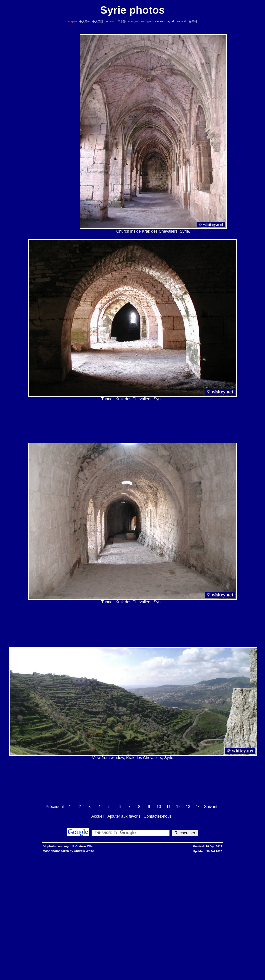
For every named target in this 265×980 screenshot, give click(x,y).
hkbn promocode (91, 858)
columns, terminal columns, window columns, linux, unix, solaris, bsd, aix (46, 965)
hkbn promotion (111, 858)
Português (147, 21)
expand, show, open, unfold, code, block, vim (37, 970)
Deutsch (160, 21)
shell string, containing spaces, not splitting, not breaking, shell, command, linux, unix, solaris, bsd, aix (180, 941)
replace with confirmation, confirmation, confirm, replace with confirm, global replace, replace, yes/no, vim (127, 970)
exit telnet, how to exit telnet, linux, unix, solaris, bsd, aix (147, 959)
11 (169, 807)
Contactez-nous (158, 816)
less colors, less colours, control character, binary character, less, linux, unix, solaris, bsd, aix (76, 917)
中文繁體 (98, 21)
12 (178, 807)
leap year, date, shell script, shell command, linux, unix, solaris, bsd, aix (93, 877)
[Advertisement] (52, 134)
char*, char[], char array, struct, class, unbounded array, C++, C (106, 882)
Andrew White (85, 846)
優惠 (179, 858)
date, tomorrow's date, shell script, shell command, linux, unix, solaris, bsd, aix (182, 877)
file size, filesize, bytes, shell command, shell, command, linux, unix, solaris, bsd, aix (205, 909)
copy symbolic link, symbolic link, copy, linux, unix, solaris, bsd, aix (164, 872)
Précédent (55, 807)
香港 (166, 858)
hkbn (124, 858)
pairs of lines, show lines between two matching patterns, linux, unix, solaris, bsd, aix (62, 898)
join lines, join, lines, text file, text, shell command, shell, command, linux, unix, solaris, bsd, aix (120, 895)
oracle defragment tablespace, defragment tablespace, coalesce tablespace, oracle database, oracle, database (137, 933)
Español (110, 21)
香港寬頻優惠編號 (209, 858)
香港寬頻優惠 (190, 858)
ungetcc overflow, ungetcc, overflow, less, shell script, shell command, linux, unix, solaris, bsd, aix (67, 919)
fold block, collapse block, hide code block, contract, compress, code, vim (104, 967)
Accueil (98, 816)
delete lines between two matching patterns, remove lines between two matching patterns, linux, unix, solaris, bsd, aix (169, 890)
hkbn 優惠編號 (136, 858)
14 (198, 807)
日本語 (122, 21)
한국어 (193, 21)
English (72, 21)
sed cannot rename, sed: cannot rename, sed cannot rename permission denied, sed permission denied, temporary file (150, 938)
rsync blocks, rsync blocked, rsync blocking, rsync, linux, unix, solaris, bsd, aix (109, 909)
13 (188, 807)
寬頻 (172, 858)
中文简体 (85, 21)
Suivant (211, 807)
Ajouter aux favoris (124, 816)
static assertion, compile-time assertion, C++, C (226, 869)
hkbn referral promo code (22, 858)
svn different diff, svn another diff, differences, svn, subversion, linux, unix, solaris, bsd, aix (103, 946)
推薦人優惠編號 (230, 858)
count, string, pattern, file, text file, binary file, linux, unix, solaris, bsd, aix (56, 890)
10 (159, 807)
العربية (171, 21)
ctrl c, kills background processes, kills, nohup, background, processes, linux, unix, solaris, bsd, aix (125, 874)
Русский (182, 21)
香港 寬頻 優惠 (154, 858)
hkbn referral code (49, 858)
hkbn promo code (70, 858)
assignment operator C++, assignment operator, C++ (64, 864)
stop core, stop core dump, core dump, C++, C (39, 874)
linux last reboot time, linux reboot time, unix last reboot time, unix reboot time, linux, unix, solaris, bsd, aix (157, 935)
